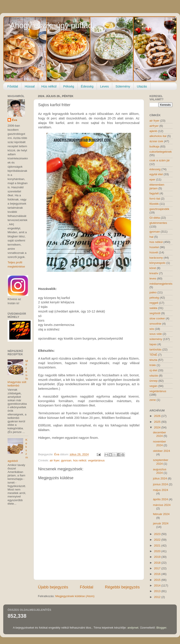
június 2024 (161, 484)
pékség (154, 298)
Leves (104, 86)
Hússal (30, 86)
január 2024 (161, 523)
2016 (158, 574)
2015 (158, 580)
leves (153, 278)
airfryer (154, 126)
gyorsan (66, 460)
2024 (158, 427)
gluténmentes (158, 223)
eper (152, 179)
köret (153, 268)
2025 (158, 422)
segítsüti (155, 313)
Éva (15, 120)
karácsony (156, 258)
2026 (158, 416)
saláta (153, 308)
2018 (158, 563)
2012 (158, 597)
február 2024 (161, 514)
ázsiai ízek (156, 141)
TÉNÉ (153, 355)
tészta (153, 360)
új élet (153, 370)
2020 (158, 551)
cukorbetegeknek (161, 152)
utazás (154, 376)
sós (152, 329)
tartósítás (156, 349)
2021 (158, 546)
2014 (158, 585)
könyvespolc (157, 263)
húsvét (154, 252)
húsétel (154, 247)
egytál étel (156, 174)
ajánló (153, 131)
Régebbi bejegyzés (122, 587)
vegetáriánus (96, 460)
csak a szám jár (160, 160)
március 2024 (162, 505)
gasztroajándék (159, 209)
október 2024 (161, 451)
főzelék (154, 204)
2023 (158, 534)
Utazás (142, 86)
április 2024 (161, 499)
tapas (153, 344)
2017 (158, 568)
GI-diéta (155, 218)
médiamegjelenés (161, 284)
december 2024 (159, 434)
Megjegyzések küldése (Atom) (75, 596)
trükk (153, 365)
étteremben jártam (157, 186)
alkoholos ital (158, 136)
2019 (158, 557)
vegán (153, 386)
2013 (158, 591)
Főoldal (13, 86)
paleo (153, 292)
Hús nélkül (49, 86)
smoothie (155, 324)
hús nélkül (80, 460)
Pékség (69, 86)
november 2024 (159, 443)
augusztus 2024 (160, 471)
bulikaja (154, 146)
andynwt (133, 628)
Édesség (87, 86)
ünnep (154, 381)
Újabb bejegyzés (53, 587)
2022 (158, 540)
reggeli (154, 303)
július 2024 (160, 478)
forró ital (155, 199)
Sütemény (123, 86)
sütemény (156, 339)
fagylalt (154, 193)
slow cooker (157, 318)
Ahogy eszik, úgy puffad (51, 26)
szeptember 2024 (161, 462)
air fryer (54, 460)
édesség (155, 169)
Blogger (161, 628)
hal (151, 237)
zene (153, 400)
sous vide (156, 334)
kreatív (154, 273)
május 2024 (161, 490)
